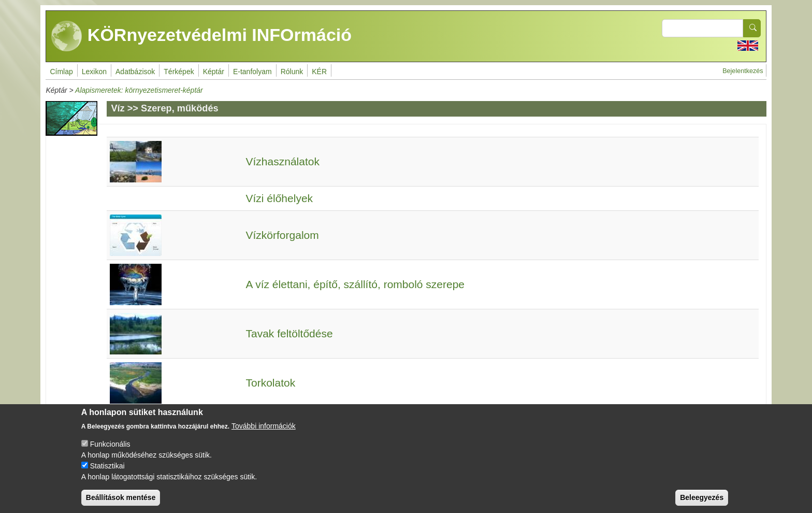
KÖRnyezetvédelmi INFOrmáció (201, 36)
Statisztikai (107, 472)
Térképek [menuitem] (179, 72)
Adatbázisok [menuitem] (135, 72)
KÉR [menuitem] (319, 72)
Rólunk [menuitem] (292, 72)
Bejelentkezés (743, 71)
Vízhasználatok (283, 161)
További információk (264, 432)
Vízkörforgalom (282, 235)
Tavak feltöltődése (289, 333)
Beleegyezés (702, 504)
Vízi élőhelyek (280, 198)
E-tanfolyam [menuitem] (252, 72)
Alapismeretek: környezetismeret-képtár (139, 90)
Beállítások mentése (121, 504)
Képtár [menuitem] (214, 72)
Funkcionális (110, 450)
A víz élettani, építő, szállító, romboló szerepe (356, 284)
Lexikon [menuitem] (94, 72)
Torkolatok (271, 383)
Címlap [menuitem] (61, 72)
